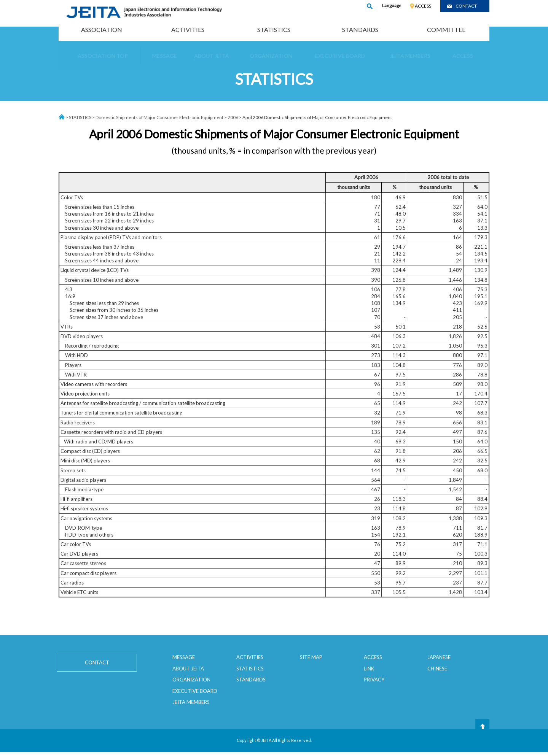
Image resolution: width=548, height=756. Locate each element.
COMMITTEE (446, 29)
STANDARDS (360, 29)
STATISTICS (274, 29)
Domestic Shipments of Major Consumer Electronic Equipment (159, 117)
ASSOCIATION (102, 29)
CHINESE (437, 669)
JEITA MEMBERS (191, 702)
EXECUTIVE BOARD (195, 691)
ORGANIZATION (191, 680)
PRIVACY (374, 680)
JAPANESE (439, 657)
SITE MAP (311, 657)
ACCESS (423, 6)
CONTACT (466, 6)
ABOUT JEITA (188, 669)
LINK (369, 669)
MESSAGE (184, 657)
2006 (233, 117)
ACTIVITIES (188, 29)
